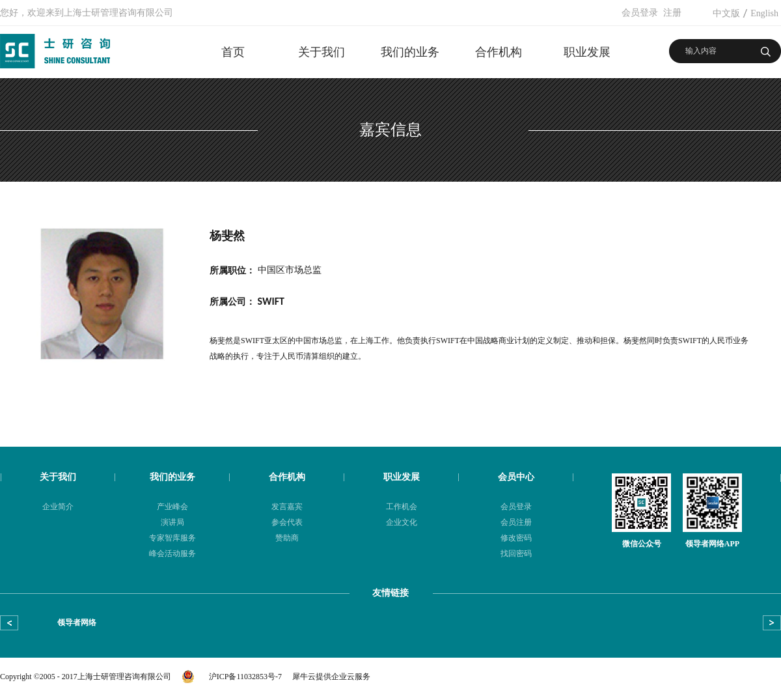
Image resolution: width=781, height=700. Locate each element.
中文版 (726, 13)
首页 (233, 52)
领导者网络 (77, 623)
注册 (672, 13)
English (764, 13)
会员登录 (640, 13)
